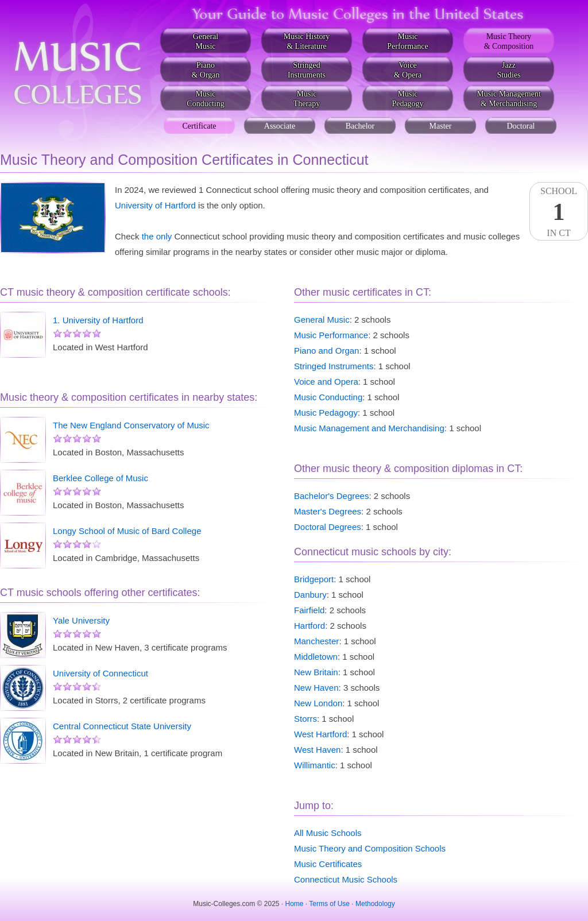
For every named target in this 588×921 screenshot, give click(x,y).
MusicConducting (205, 99)
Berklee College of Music (100, 478)
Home (295, 904)
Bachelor (360, 126)
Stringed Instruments (334, 366)
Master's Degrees (328, 511)
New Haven (316, 688)
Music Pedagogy (326, 413)
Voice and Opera (326, 382)
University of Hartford (155, 205)
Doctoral (521, 126)
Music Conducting (328, 397)
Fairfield (309, 610)
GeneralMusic (206, 41)
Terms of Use (329, 904)
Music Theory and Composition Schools (370, 848)
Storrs (305, 719)
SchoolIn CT (559, 212)
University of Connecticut (100, 673)
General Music (322, 320)
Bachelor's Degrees (331, 496)
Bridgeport (314, 579)
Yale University (81, 620)
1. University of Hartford (98, 320)
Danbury (310, 595)
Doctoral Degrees (328, 527)
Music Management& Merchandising (509, 99)
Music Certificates (328, 864)
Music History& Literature (307, 41)
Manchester (316, 641)
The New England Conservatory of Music (131, 425)
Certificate (199, 126)
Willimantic (315, 765)
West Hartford (320, 734)
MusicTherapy (307, 99)
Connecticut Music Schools (346, 879)
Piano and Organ (326, 351)
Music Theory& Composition (509, 41)
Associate (280, 126)
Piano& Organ (205, 70)
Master (441, 126)
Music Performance (331, 335)
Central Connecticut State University (122, 726)
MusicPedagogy (407, 99)
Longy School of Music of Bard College (127, 531)
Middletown (316, 657)
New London (318, 703)
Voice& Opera (408, 70)
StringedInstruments (307, 70)
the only (157, 236)
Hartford (310, 626)
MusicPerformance (408, 41)
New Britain (316, 672)
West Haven (317, 750)
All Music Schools (328, 833)
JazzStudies (508, 70)
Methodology (375, 904)
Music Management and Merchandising (369, 428)
